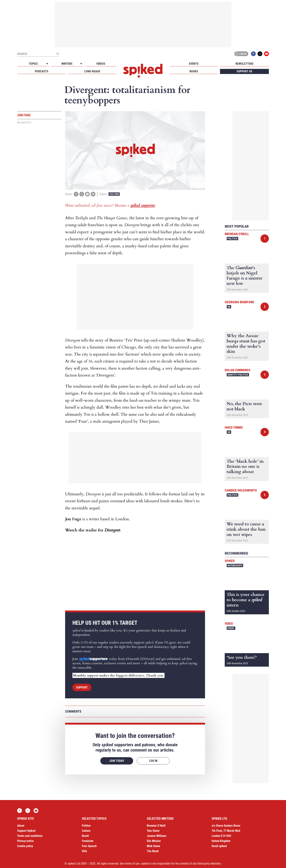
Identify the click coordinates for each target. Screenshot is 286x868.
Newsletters (245, 64)
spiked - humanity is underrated (143, 71)
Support (82, 687)
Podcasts (42, 71)
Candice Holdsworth (241, 490)
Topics (33, 64)
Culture (114, 194)
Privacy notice (25, 841)
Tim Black (153, 851)
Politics (232, 239)
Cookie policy (25, 846)
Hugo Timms (234, 427)
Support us (244, 71)
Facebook (253, 54)
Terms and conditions (30, 836)
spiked (230, 561)
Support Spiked (26, 831)
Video (229, 624)
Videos (101, 64)
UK (229, 307)
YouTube (266, 54)
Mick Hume (153, 846)
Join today (117, 761)
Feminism (88, 841)
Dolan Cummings (238, 370)
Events (194, 64)
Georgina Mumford (239, 302)
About (21, 826)
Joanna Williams (157, 836)
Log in (241, 54)
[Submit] (58, 54)
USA (84, 851)
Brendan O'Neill (237, 234)
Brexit (85, 836)
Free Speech (89, 846)
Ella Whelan (154, 841)
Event (231, 628)
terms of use (132, 864)
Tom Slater (153, 831)
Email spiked (219, 846)
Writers (67, 64)
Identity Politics (238, 375)
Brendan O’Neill (156, 826)
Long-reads (92, 71)
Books (194, 71)
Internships (235, 565)
